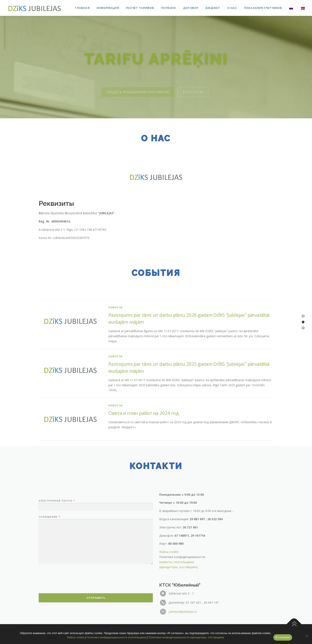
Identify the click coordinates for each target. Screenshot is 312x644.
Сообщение (49, 587)
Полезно (169, 8)
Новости (115, 386)
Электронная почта (57, 571)
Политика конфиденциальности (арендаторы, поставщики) (186, 637)
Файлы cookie (169, 622)
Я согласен (283, 637)
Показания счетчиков (263, 8)
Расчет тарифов (140, 8)
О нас (232, 8)
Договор (191, 8)
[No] (307, 636)
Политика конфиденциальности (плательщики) (117, 637)
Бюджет (213, 8)
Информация (108, 8)
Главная (82, 8)
